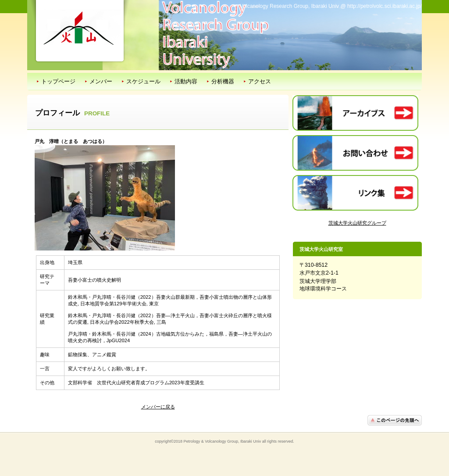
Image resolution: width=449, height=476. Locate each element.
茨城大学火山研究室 (80, 27)
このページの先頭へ (395, 420)
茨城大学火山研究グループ (357, 223)
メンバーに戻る (158, 407)
